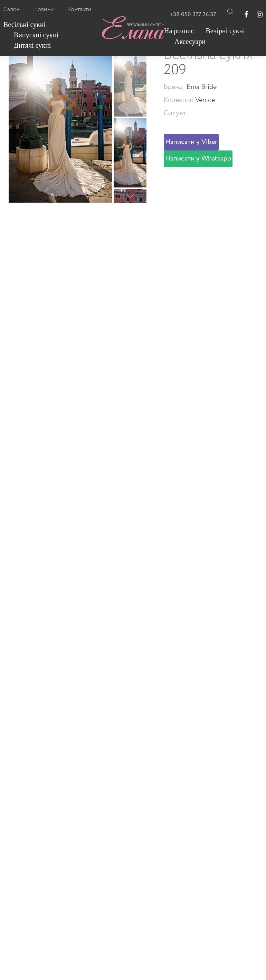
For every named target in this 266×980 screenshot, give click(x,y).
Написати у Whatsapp (198, 159)
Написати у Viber (191, 142)
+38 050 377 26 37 (193, 15)
